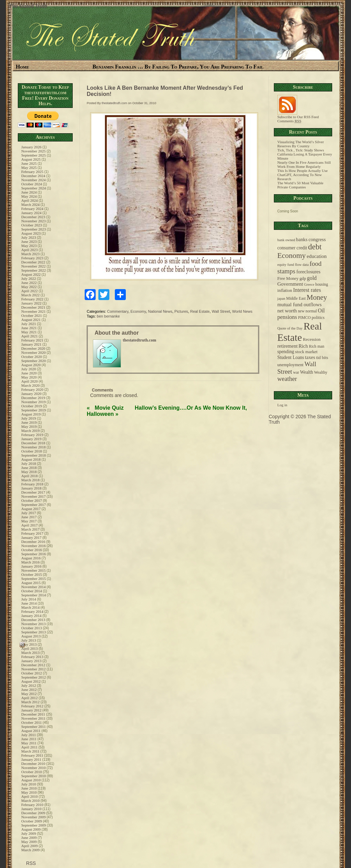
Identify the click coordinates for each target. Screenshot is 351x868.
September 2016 (34, 554)
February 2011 (32, 755)
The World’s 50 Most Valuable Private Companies (300, 185)
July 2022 (29, 278)
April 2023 (29, 250)
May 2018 (29, 472)
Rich (303, 346)
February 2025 (32, 172)
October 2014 (32, 591)
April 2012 (29, 698)
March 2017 (30, 529)
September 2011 (33, 727)
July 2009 (29, 833)
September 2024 (34, 188)
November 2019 (33, 402)
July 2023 (29, 237)
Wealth (306, 372)
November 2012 (33, 669)
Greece (309, 284)
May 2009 (29, 842)
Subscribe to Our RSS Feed (298, 115)
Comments (289, 121)
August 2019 (31, 414)
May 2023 (29, 246)
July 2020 (29, 369)
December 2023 (33, 217)
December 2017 (33, 492)
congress (317, 239)
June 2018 (29, 468)
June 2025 (29, 163)
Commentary (118, 311)
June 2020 (29, 373)
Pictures (181, 311)
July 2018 (29, 463)
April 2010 (29, 796)
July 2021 (29, 324)
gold (312, 278)
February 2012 (32, 706)
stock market (306, 352)
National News (160, 311)
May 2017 (29, 521)
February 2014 (32, 611)
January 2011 (31, 759)
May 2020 (29, 377)
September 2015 (34, 579)
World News (242, 311)
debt (315, 247)
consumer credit (292, 248)
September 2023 (34, 229)
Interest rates (307, 290)
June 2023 (29, 241)
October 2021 (32, 315)
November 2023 (33, 221)
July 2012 (29, 685)
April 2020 (29, 381)
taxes (310, 357)
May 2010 (29, 792)
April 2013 (29, 648)
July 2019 (29, 418)
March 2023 (30, 254)
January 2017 (31, 537)
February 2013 (32, 657)
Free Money (288, 278)
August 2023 (31, 233)
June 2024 (29, 192)
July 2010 (29, 784)
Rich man (317, 346)
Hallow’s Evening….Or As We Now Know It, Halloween (167, 411)
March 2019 (30, 431)
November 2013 (33, 624)
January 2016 (31, 566)
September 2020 (34, 361)
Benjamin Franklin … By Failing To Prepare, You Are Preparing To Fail (178, 67)
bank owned (286, 240)
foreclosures (308, 272)
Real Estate (200, 311)
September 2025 (34, 155)
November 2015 (33, 570)
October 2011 (32, 722)
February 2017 (32, 533)
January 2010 (31, 809)
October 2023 (32, 225)
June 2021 (29, 328)
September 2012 (34, 677)
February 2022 (32, 299)
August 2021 (31, 320)
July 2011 (29, 735)
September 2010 (34, 776)
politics (318, 318)
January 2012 (31, 710)
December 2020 (33, 348)
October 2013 (32, 628)
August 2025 (31, 159)
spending (286, 352)
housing (322, 284)
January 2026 (31, 147)
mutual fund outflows (299, 305)
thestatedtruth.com (115, 103)
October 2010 (32, 772)
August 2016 (31, 558)
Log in (282, 405)
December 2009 (33, 813)
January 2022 (31, 303)
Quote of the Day (290, 328)
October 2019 (32, 406)
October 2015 (32, 574)
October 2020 (32, 357)
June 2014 (29, 603)
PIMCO (304, 318)
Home (22, 67)
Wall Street (221, 311)
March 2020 (30, 385)
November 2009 (33, 817)
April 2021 (29, 336)
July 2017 (29, 513)
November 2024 (33, 180)
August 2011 (31, 731)
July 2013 (29, 640)
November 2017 (33, 496)
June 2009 (29, 838)
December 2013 (33, 620)
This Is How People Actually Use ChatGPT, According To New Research (302, 175)
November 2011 (33, 718)
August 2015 (31, 583)
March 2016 (30, 562)
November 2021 (33, 311)
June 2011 (29, 739)
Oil (321, 311)
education (317, 256)
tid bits (322, 358)
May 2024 (29, 196)
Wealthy (321, 373)
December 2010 (33, 764)
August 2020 (31, 365)
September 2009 (34, 825)
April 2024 (29, 200)
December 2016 (33, 542)
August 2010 (31, 780)
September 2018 (34, 455)
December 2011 (33, 714)
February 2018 (32, 484)
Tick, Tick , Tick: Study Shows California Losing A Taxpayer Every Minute (305, 154)
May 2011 (29, 743)
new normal (307, 311)
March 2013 (30, 653)
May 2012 (29, 694)
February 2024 (32, 209)
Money (317, 297)
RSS (30, 863)
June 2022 (29, 283)
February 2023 (32, 258)
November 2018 (33, 447)
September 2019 (34, 410)
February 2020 (32, 389)
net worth (287, 311)
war (296, 373)
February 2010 (32, 805)
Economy (138, 311)
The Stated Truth (28, 6)
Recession (312, 339)
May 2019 (29, 426)
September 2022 (34, 270)
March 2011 (30, 751)
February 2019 (32, 435)
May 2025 (29, 168)
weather (287, 379)
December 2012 (33, 665)
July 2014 (29, 599)
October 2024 (32, 184)
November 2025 (33, 151)
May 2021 (29, 332)
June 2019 (29, 422)
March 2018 (30, 480)
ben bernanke (108, 316)
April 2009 (29, 846)
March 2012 (30, 702)
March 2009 (30, 850)
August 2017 (31, 509)
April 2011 (29, 747)
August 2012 (31, 681)
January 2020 (31, 394)
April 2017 (29, 525)
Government (290, 284)
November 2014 (33, 587)
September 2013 (34, 632)
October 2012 (32, 673)
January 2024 (31, 213)
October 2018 (32, 451)
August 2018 (31, 459)
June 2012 (29, 690)
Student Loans (291, 357)
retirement (287, 346)
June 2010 (29, 788)
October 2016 (32, 550)
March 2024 (30, 204)
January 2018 (31, 488)
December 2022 (33, 262)
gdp (303, 278)
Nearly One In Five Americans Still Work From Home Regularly (304, 164)
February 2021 (32, 340)
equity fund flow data (293, 265)
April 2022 (29, 291)
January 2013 (31, 661)
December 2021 (33, 307)
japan (281, 299)
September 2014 (34, 595)
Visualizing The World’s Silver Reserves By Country (301, 144)
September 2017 (34, 505)
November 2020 (33, 352)
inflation (285, 290)
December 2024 (33, 176)
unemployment (290, 365)
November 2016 (33, 546)
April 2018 (29, 476)
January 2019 (31, 439)
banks (302, 239)
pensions (287, 317)
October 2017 (32, 500)
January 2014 (31, 616)
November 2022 (33, 266)
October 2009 (32, 821)
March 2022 (30, 295)
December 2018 (33, 443)
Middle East (296, 299)
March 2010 (30, 801)
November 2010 (33, 768)
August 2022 (31, 274)
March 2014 (30, 607)
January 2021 (31, 344)
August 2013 (31, 636)
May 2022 (29, 287)
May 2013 (29, 644)
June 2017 (29, 517)
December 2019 (33, 398)
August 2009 (31, 829)
